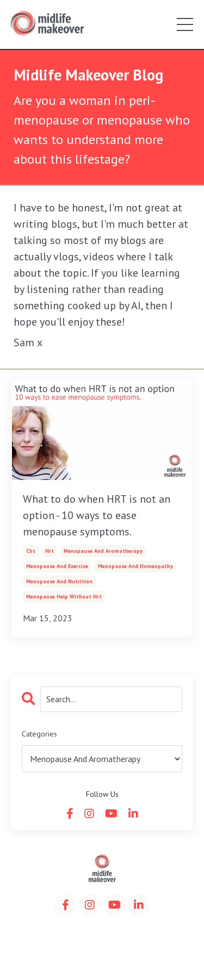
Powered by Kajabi (102, 952)
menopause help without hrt (64, 597)
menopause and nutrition (59, 581)
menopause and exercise (57, 566)
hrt (50, 551)
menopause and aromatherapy (103, 551)
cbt (31, 551)
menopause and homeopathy (135, 566)
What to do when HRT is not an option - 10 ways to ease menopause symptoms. (97, 515)
